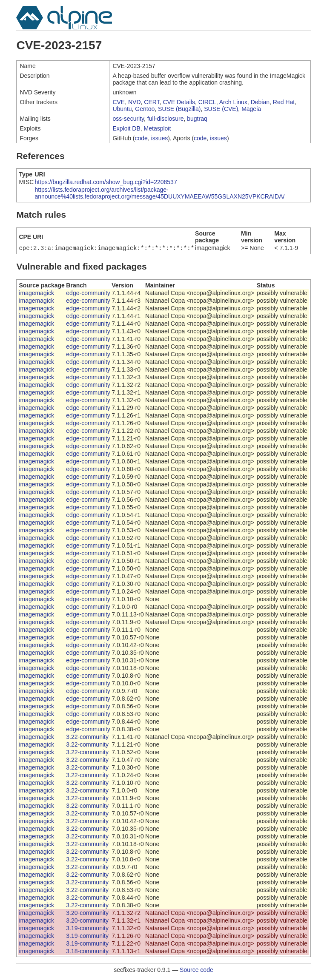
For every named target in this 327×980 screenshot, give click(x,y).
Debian (260, 102)
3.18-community (87, 952)
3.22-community (87, 738)
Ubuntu (122, 109)
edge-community (88, 294)
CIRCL (207, 102)
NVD (135, 102)
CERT (152, 102)
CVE (119, 102)
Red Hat (284, 102)
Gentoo (145, 109)
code (141, 138)
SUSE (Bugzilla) (179, 109)
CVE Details (179, 102)
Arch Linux (233, 102)
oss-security (128, 119)
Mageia (251, 109)
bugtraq (197, 119)
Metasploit (158, 128)
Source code (196, 971)
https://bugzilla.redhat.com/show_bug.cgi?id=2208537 (106, 182)
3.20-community (87, 914)
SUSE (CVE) (221, 109)
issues (160, 138)
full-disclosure (166, 119)
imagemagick (36, 294)
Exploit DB (126, 128)
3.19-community (87, 929)
